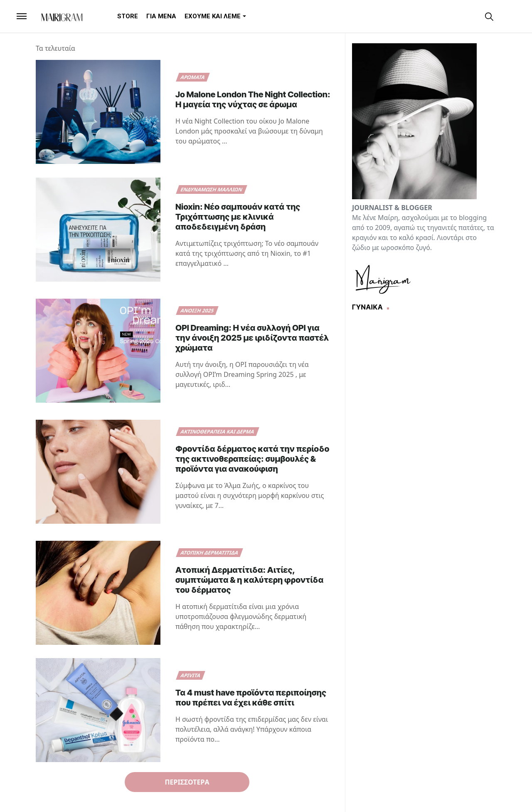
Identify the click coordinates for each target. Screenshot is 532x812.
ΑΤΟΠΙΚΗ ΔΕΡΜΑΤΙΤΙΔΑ (209, 553)
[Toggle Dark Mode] (505, 16)
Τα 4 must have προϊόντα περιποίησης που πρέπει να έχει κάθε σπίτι (251, 698)
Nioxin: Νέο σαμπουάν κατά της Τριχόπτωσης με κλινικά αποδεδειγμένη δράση (238, 217)
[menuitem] (128, 16)
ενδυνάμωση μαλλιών (212, 189)
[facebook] (461, 16)
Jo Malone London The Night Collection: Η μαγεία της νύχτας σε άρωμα (253, 99)
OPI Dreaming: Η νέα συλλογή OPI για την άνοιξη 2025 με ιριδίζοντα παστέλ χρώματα (252, 338)
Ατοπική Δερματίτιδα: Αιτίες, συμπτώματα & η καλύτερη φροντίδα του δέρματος (249, 580)
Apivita (191, 675)
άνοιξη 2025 (197, 311)
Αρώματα (193, 77)
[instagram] (475, 16)
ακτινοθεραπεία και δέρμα (218, 432)
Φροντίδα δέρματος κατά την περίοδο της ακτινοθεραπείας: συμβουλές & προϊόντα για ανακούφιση (252, 459)
